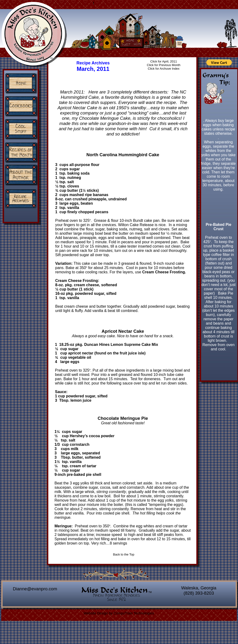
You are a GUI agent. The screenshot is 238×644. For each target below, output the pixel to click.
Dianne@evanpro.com (35, 589)
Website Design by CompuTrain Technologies (119, 613)
